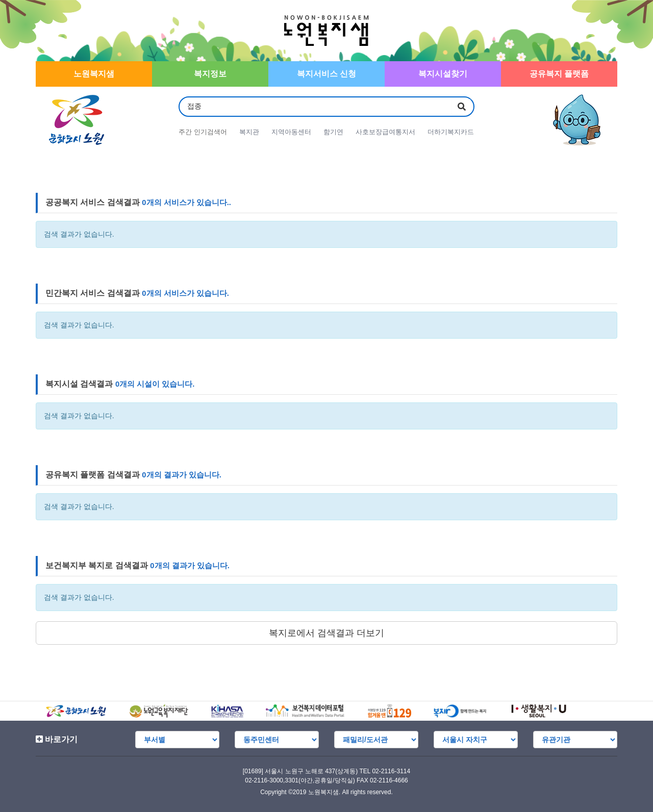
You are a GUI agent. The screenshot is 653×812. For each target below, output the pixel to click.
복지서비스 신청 (326, 74)
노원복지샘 (94, 74)
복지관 (249, 132)
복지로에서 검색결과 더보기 (326, 633)
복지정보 (210, 74)
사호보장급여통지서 (385, 132)
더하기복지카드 (451, 132)
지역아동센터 (291, 132)
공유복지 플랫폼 (559, 74)
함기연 (333, 132)
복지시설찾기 (443, 74)
